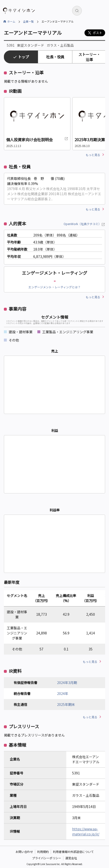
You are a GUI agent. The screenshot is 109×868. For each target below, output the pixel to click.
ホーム (11, 21)
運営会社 (71, 858)
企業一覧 (28, 21)
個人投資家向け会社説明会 (37, 140)
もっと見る (93, 155)
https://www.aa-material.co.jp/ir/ (86, 831)
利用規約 (43, 852)
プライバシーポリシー (47, 858)
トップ (23, 57)
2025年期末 (66, 704)
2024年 (63, 693)
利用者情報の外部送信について (73, 852)
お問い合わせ (24, 852)
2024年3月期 (67, 683)
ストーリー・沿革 (89, 57)
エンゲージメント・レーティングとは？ (54, 287)
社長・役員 (55, 57)
